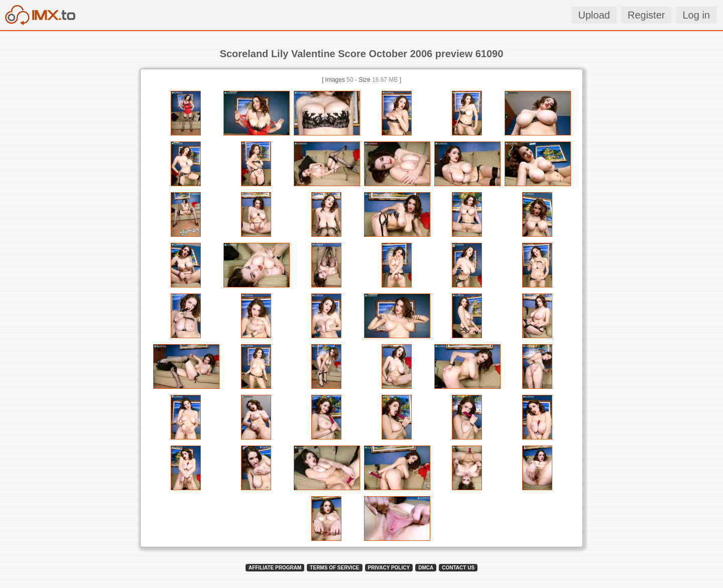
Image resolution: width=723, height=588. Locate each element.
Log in (697, 15)
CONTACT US (458, 568)
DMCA (426, 568)
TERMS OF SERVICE (334, 568)
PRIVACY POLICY (389, 568)
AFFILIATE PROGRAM (275, 568)
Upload (594, 15)
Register (646, 15)
